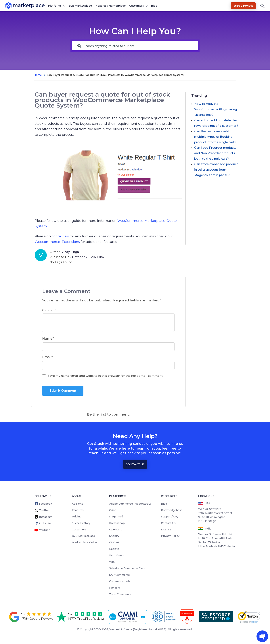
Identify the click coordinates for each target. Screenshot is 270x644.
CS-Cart (114, 542)
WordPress (117, 555)
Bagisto (114, 549)
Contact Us (135, 464)
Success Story (81, 523)
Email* (47, 357)
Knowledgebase (172, 510)
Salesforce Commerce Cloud (128, 568)
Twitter (44, 510)
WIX (112, 562)
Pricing (77, 517)
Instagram (46, 517)
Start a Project (243, 6)
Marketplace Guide (84, 542)
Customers (137, 6)
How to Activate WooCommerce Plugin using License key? (216, 109)
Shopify (114, 536)
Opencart (115, 530)
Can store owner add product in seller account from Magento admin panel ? (216, 170)
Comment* (49, 310)
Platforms (55, 6)
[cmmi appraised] (128, 617)
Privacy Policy (170, 536)
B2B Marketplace (80, 6)
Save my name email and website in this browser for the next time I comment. (105, 376)
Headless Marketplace (111, 6)
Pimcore (115, 588)
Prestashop (117, 523)
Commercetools (120, 581)
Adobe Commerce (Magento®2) (130, 504)
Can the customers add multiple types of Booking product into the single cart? (215, 137)
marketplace (13, 5)
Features (78, 510)
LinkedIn (45, 523)
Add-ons (77, 504)
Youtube (45, 530)
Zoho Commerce (120, 594)
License (166, 530)
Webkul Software (121, 629)
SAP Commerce (119, 575)
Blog (154, 6)
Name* (48, 339)
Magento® (116, 517)
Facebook (46, 504)
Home (38, 75)
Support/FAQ (170, 517)
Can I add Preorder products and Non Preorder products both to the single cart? (215, 153)
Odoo (113, 510)
